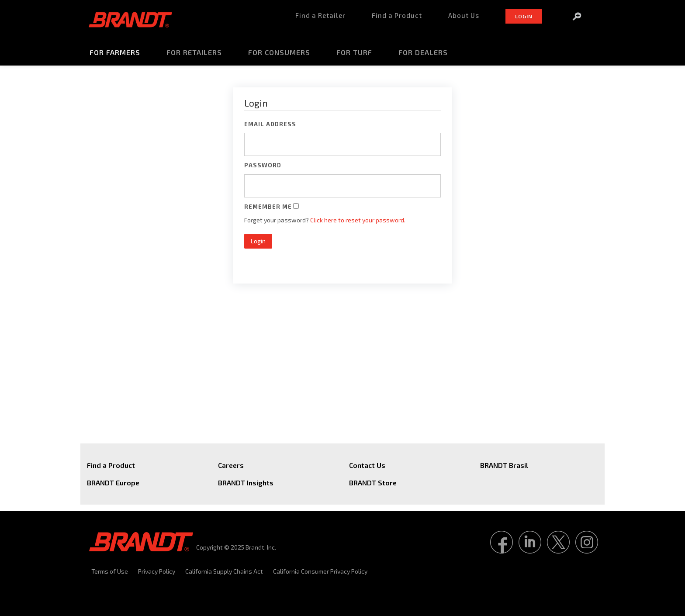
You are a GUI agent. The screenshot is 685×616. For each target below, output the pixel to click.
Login (258, 241)
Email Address (270, 124)
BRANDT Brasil (504, 465)
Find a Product (111, 465)
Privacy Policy (157, 571)
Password (263, 165)
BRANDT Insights (246, 483)
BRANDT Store (373, 483)
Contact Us (367, 465)
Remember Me (268, 207)
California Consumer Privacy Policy (320, 571)
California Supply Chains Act (224, 571)
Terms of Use (110, 571)
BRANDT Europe (113, 483)
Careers (231, 465)
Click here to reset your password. (358, 220)
